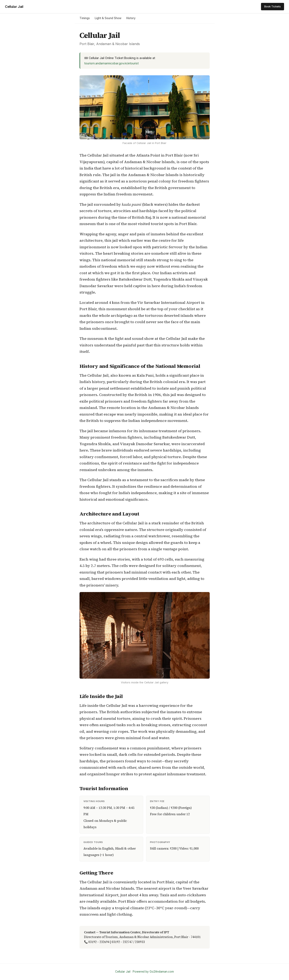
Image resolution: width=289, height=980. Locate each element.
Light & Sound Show (108, 18)
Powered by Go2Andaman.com (153, 972)
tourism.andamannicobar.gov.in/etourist (111, 63)
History (131, 18)
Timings (85, 18)
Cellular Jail (14, 7)
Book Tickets (273, 6)
